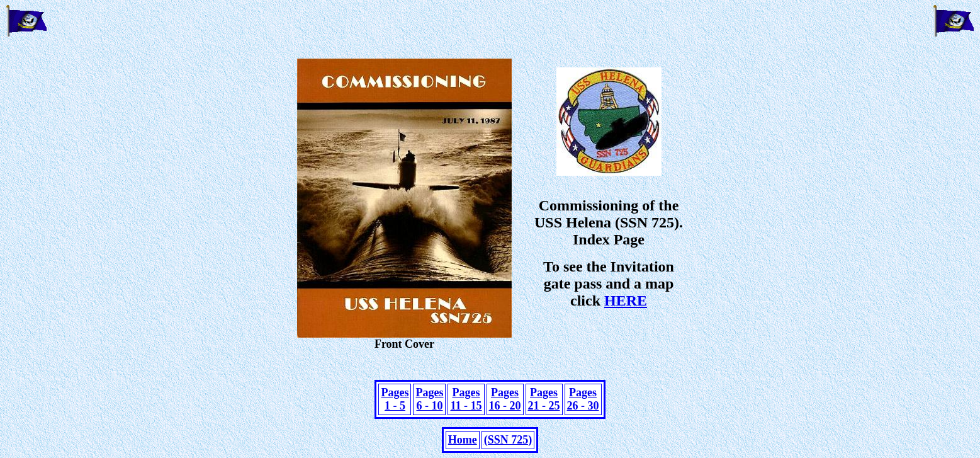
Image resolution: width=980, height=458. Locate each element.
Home (463, 440)
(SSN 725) (508, 440)
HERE (626, 301)
